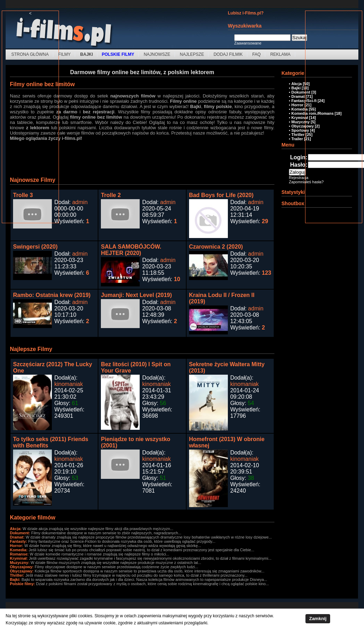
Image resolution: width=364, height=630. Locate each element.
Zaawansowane (248, 43)
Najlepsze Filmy (31, 349)
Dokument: (20, 533)
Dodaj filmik (228, 54)
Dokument (301, 92)
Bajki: (15, 580)
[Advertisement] (30, 122)
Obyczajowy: (22, 567)
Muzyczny (301, 122)
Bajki (296, 88)
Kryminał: (19, 558)
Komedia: (19, 550)
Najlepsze (192, 54)
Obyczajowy (303, 126)
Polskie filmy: (22, 584)
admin (80, 202)
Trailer (297, 139)
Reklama (280, 54)
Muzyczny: (20, 563)
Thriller (298, 135)
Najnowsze (157, 54)
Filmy (64, 54)
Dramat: (17, 537)
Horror (297, 105)
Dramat (298, 96)
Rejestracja (299, 178)
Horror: (17, 546)
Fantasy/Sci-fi (304, 101)
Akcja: (16, 529)
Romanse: (19, 554)
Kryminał (300, 118)
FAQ (256, 54)
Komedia (299, 109)
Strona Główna (30, 54)
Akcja (296, 84)
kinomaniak (69, 384)
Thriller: (17, 575)
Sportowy (300, 130)
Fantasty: (19, 541)
